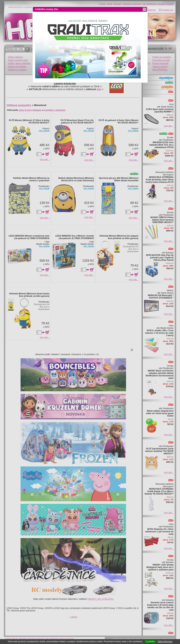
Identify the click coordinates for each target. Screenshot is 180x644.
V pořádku (150, 642)
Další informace (165, 642)
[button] (145, 9)
